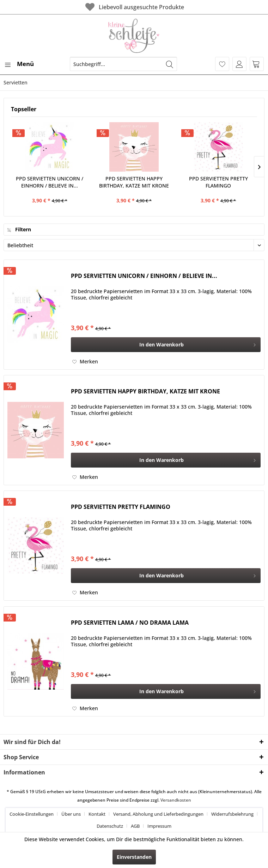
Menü (19, 63)
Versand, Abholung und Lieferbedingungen (158, 814)
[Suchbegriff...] (123, 64)
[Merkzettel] (222, 64)
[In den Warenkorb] (166, 345)
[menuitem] (19, 64)
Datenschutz (110, 826)
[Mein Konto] (239, 64)
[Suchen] (170, 64)
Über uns (71, 814)
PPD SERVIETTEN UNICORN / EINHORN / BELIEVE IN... (50, 182)
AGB (135, 826)
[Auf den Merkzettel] (85, 362)
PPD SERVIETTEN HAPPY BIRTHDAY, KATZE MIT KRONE (134, 182)
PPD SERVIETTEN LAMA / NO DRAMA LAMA (130, 623)
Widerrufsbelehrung (232, 814)
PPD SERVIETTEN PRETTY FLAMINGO (218, 182)
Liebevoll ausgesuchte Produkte (134, 7)
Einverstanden (134, 857)
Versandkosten (176, 800)
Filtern (19, 229)
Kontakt (97, 814)
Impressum (159, 826)
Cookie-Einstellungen (32, 814)
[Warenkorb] (257, 64)
